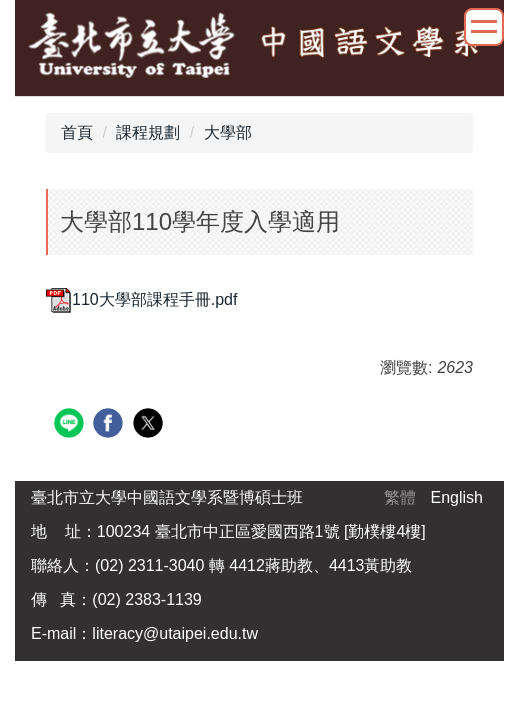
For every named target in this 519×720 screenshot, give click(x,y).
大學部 (228, 132)
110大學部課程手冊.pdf (141, 299)
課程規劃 (148, 132)
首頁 (77, 132)
